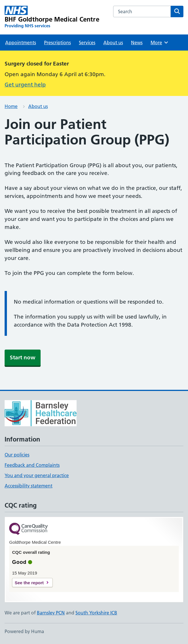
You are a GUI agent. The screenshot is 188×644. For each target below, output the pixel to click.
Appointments (21, 43)
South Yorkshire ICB (96, 613)
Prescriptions (57, 43)
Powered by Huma (24, 631)
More (160, 43)
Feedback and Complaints (32, 465)
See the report (29, 583)
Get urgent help (25, 85)
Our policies (17, 455)
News (137, 43)
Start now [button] (23, 357)
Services (87, 43)
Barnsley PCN (51, 613)
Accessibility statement (29, 486)
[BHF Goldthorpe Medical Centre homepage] (52, 17)
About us (113, 43)
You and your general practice (37, 475)
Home (11, 106)
